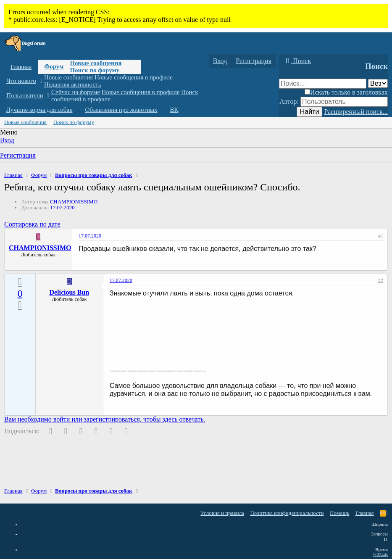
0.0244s (380, 554)
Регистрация (18, 155)
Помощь (339, 513)
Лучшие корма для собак (39, 110)
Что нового (21, 81)
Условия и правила (222, 513)
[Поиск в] (378, 83)
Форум (54, 66)
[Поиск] (297, 61)
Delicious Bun (69, 292)
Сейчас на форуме (76, 92)
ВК (174, 110)
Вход (7, 140)
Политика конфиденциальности (287, 513)
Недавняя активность (73, 84)
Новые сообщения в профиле (134, 77)
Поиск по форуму (95, 70)
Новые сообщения (96, 63)
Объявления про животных (121, 110)
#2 (381, 280)
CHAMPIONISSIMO (74, 202)
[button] (41, 81)
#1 (381, 236)
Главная (21, 67)
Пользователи (25, 95)
